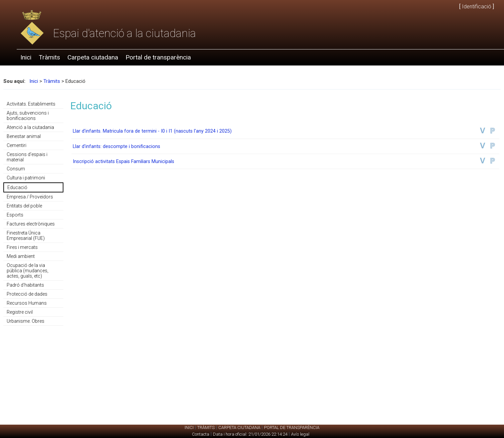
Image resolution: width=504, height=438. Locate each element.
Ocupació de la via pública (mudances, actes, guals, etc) (28, 271)
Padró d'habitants (25, 285)
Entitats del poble (24, 206)
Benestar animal (24, 136)
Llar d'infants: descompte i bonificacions (116, 147)
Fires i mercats (22, 247)
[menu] (33, 213)
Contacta (201, 434)
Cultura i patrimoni (26, 178)
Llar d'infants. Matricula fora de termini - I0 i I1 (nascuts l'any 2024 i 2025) (152, 131)
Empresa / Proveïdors (30, 197)
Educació (17, 187)
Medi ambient (21, 256)
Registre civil (20, 312)
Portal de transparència (158, 57)
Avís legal (300, 434)
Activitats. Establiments (31, 104)
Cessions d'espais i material (27, 157)
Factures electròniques (31, 224)
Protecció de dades (27, 294)
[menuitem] (26, 57)
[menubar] (106, 57)
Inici (26, 57)
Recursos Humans (27, 303)
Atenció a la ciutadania (30, 127)
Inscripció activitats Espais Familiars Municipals (123, 162)
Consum (16, 169)
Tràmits (49, 57)
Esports (15, 215)
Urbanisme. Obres (26, 321)
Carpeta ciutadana (93, 57)
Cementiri (17, 145)
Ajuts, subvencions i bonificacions (28, 116)
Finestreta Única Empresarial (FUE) (26, 236)
